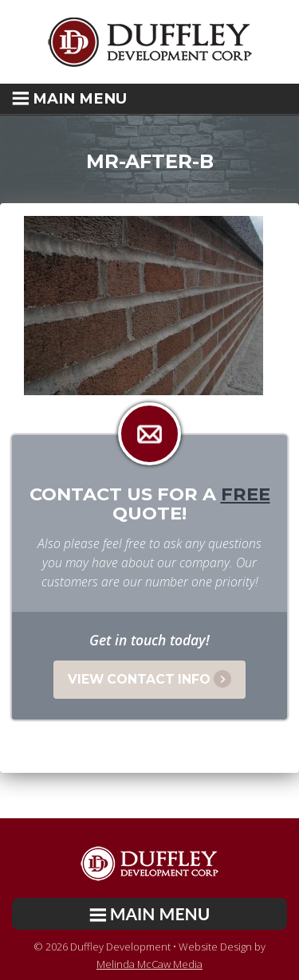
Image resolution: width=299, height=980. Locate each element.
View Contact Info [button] (149, 679)
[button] (149, 99)
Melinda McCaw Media (149, 964)
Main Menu (69, 98)
